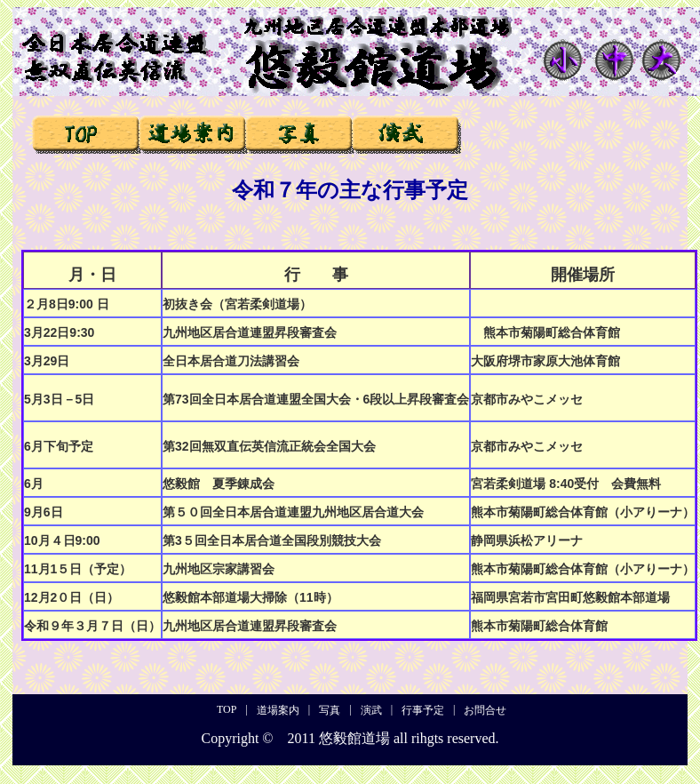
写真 (299, 134)
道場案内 (192, 134)
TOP (86, 134)
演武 (406, 134)
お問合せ (619, 134)
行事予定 (512, 134)
